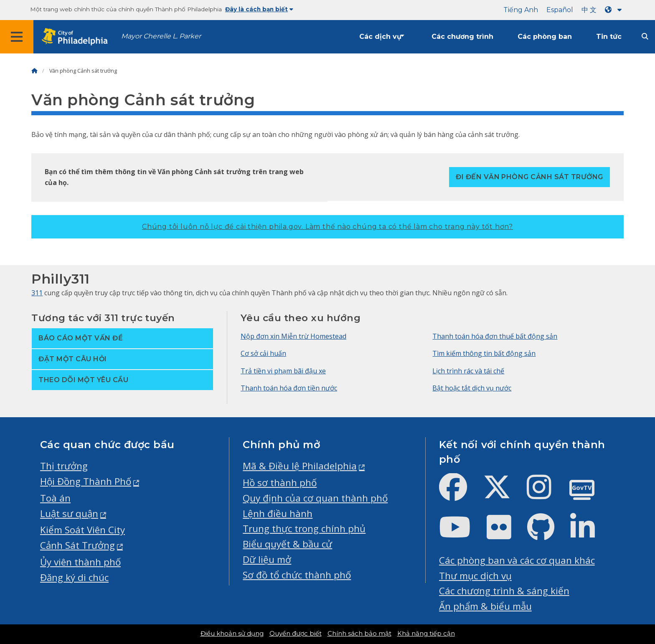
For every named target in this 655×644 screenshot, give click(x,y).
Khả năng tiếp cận (426, 634)
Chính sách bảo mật (359, 634)
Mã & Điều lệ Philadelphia (300, 466)
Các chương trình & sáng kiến (504, 591)
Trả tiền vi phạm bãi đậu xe (283, 371)
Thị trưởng (64, 466)
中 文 (589, 10)
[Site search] (645, 37)
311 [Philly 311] (37, 293)
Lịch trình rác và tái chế (468, 371)
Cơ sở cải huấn (263, 353)
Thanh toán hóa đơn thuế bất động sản (495, 336)
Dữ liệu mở (267, 559)
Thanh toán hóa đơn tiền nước (289, 388)
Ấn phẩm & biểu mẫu (485, 606)
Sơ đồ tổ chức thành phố (297, 575)
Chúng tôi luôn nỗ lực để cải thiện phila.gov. (327, 227)
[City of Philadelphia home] (77, 37)
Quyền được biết (296, 634)
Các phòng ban (545, 37)
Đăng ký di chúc (74, 577)
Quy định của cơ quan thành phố (315, 498)
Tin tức (609, 37)
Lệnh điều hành (278, 513)
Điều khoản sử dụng (232, 634)
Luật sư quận (69, 513)
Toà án (55, 498)
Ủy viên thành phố (80, 562)
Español (560, 10)
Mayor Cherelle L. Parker (161, 36)
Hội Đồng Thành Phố (86, 481)
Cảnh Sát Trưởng (77, 545)
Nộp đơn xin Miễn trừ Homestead (293, 336)
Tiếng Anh (521, 10)
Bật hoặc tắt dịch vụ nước (472, 388)
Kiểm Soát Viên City (83, 530)
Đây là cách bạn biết (259, 9)
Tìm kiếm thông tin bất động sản (484, 353)
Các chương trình (462, 37)
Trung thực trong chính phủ (304, 529)
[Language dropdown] (615, 10)
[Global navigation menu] (17, 37)
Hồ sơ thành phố (280, 483)
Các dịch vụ (380, 37)
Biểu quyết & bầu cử (287, 544)
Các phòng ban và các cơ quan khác (517, 560)
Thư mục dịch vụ (475, 576)
